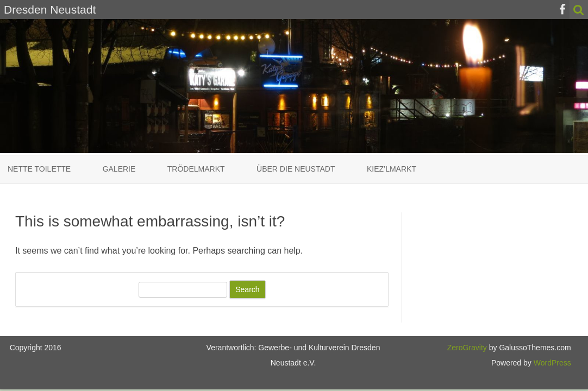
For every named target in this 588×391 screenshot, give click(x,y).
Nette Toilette (39, 169)
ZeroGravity (467, 348)
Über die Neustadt (296, 169)
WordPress (551, 363)
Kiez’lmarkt (392, 169)
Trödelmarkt (196, 169)
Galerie (119, 169)
